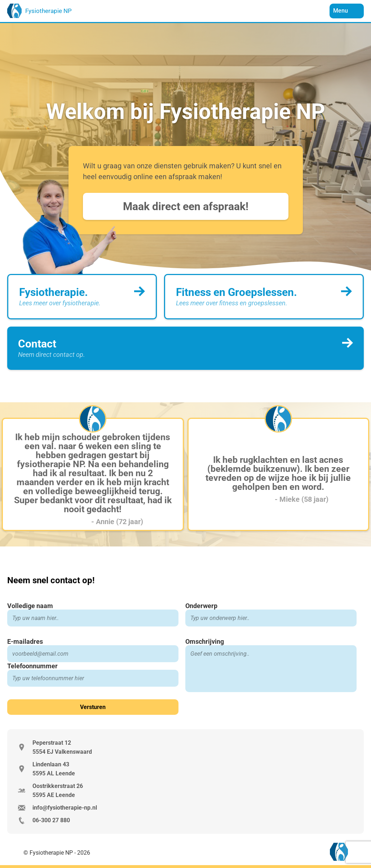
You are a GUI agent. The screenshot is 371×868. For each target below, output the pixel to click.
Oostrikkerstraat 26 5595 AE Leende (58, 790)
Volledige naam (30, 606)
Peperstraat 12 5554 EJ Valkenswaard (62, 747)
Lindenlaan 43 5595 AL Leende (54, 769)
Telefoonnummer (32, 666)
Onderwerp (201, 606)
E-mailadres (25, 641)
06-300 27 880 (51, 820)
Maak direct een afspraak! (186, 206)
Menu (341, 11)
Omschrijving (205, 641)
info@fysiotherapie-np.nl (65, 808)
